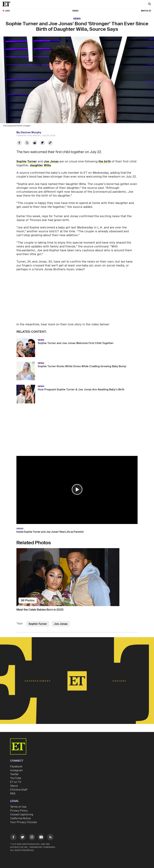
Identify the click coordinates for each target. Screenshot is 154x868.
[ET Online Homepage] (7, 4)
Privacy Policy (19, 811)
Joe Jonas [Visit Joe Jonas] (61, 624)
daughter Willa (40, 165)
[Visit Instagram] (32, 838)
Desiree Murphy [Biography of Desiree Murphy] (31, 132)
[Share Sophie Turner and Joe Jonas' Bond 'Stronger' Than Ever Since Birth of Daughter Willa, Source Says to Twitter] (27, 143)
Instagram (16, 770)
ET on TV (16, 782)
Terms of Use (18, 807)
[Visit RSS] (50, 838)
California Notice (20, 818)
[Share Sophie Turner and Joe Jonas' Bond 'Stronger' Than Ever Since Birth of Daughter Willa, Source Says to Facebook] (19, 143)
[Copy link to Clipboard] (50, 143)
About (14, 786)
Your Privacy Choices (23, 822)
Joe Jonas (51, 162)
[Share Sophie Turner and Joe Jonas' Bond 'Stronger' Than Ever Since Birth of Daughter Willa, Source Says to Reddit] (35, 143)
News (77, 19)
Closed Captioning (22, 815)
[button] (77, 489)
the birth (105, 162)
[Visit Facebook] (13, 838)
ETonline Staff (19, 790)
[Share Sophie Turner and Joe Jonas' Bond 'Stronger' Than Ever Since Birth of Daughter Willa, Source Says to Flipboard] (42, 143)
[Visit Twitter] (23, 838)
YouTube (16, 778)
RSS (13, 794)
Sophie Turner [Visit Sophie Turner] (38, 624)
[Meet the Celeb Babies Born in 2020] (77, 577)
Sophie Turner (27, 162)
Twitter (14, 774)
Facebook (16, 767)
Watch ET (146, 11)
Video (75, 11)
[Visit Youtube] (41, 838)
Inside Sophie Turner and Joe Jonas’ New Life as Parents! (50, 532)
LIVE (7, 11)
